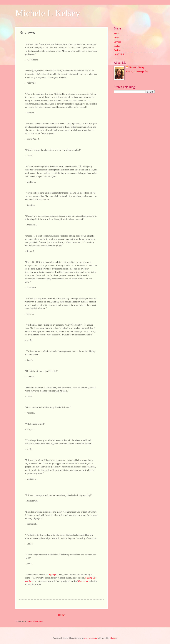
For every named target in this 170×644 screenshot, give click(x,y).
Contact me (83, 581)
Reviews (117, 50)
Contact (117, 46)
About (116, 38)
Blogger (113, 638)
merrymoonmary (91, 638)
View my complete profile (137, 71)
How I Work (119, 54)
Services (117, 42)
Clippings (52, 575)
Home (61, 615)
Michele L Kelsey (48, 13)
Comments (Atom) (35, 621)
